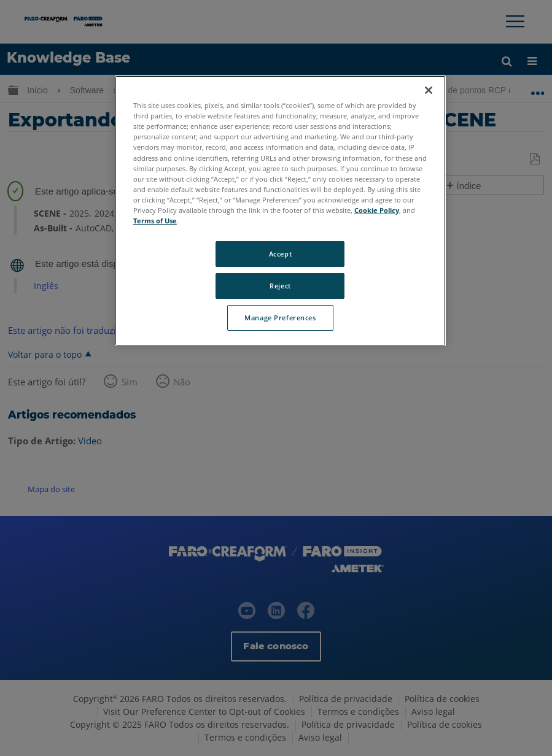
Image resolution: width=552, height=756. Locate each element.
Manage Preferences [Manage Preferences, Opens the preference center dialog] (280, 318)
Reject (280, 286)
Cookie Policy (377, 210)
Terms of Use (155, 221)
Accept (280, 254)
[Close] (429, 90)
